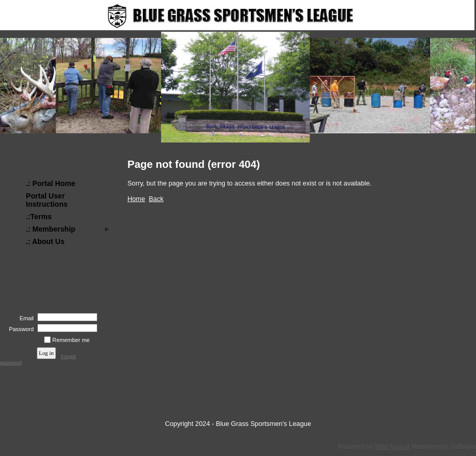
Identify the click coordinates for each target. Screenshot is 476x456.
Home (136, 199)
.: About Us (45, 241)
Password (19, 329)
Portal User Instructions (47, 200)
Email (25, 318)
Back (156, 199)
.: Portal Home (51, 183)
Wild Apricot (392, 446)
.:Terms (39, 217)
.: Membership (51, 229)
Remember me (71, 340)
